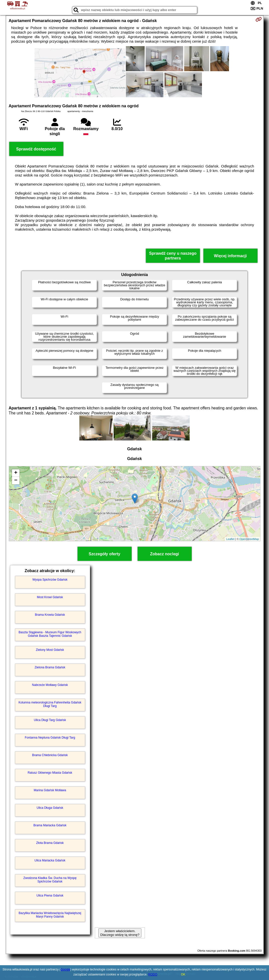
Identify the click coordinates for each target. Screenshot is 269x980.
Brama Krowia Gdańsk (50, 615)
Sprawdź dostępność (36, 149)
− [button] (16, 481)
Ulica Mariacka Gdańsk (50, 860)
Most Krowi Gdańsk (50, 597)
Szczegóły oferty (104, 554)
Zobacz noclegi (165, 554)
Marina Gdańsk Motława (50, 790)
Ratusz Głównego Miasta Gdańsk (50, 773)
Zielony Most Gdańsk (50, 650)
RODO (153, 974)
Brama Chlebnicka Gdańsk (50, 755)
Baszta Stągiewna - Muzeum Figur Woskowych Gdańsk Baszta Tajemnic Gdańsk (50, 634)
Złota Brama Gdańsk (50, 843)
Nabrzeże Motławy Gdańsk (50, 685)
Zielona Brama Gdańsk (50, 667)
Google (65, 969)
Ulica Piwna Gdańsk (50, 896)
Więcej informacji (230, 256)
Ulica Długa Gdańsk (50, 808)
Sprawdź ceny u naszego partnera (173, 256)
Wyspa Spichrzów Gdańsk (50, 580)
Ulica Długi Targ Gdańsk (50, 720)
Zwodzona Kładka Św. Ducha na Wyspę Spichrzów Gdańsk (50, 880)
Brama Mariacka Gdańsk (50, 825)
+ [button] (16, 473)
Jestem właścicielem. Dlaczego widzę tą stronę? (120, 933)
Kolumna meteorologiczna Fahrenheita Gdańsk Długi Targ (50, 704)
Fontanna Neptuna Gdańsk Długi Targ (50, 738)
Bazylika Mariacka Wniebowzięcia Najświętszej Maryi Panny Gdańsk (50, 915)
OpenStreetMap (249, 539)
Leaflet (230, 539)
